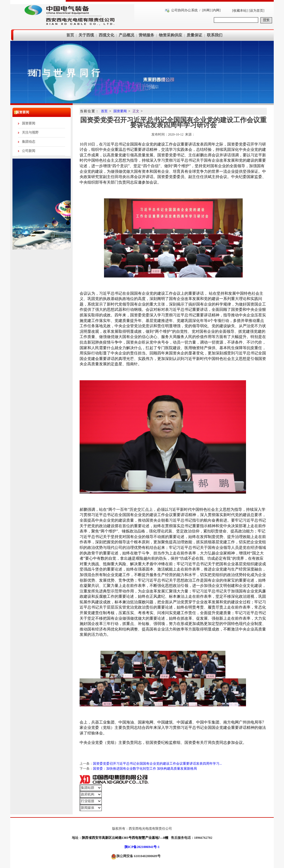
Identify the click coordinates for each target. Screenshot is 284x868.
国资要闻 (29, 123)
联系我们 (215, 35)
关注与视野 (30, 132)
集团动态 (29, 142)
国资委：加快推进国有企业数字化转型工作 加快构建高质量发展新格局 (145, 769)
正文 (136, 111)
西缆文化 (106, 35)
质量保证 (194, 35)
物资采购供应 (171, 35)
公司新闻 (29, 151)
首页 (70, 35)
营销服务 (146, 35)
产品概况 (126, 35)
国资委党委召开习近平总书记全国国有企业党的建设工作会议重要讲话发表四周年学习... (157, 764)
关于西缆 (86, 35)
